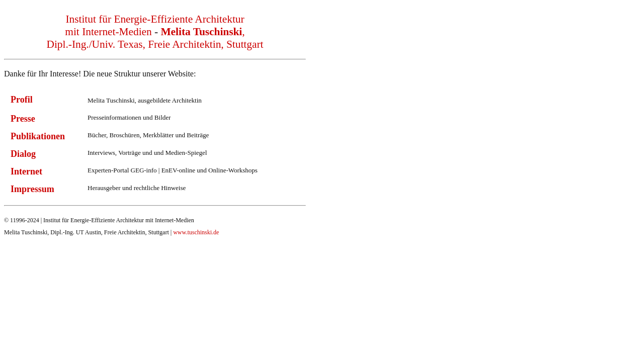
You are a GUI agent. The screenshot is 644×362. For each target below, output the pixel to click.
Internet (26, 171)
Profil (22, 100)
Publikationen (38, 136)
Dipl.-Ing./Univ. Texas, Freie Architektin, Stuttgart (155, 44)
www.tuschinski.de (196, 232)
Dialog (23, 154)
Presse (23, 119)
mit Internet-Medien (108, 32)
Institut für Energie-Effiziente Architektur (155, 19)
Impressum (32, 189)
